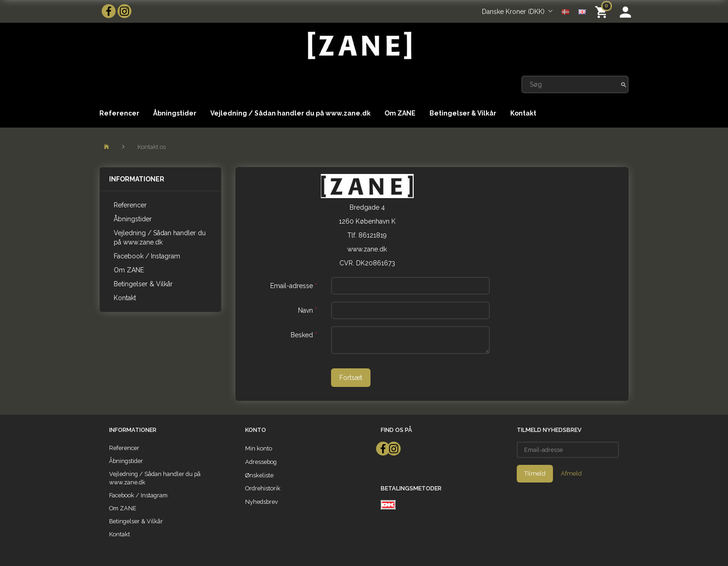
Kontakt (523, 113)
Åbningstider (175, 113)
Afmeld (571, 473)
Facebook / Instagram (147, 256)
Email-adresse (292, 286)
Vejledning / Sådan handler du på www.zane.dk (290, 113)
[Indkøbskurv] (603, 11)
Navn (305, 310)
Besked (302, 335)
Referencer (119, 113)
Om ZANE (400, 113)
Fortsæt (351, 378)
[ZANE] (359, 46)
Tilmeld (535, 473)
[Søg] (624, 84)
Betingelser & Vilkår (463, 113)
